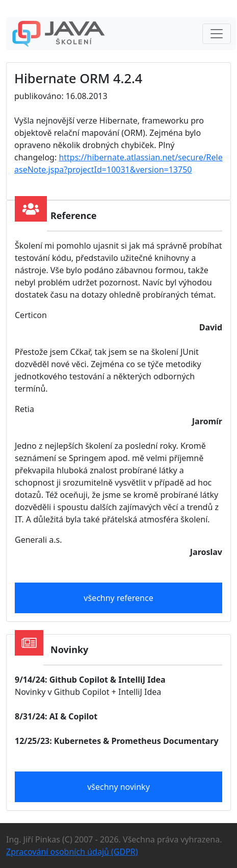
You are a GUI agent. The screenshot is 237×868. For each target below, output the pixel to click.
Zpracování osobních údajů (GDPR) (72, 852)
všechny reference (118, 598)
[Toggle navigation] (217, 34)
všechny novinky (118, 787)
